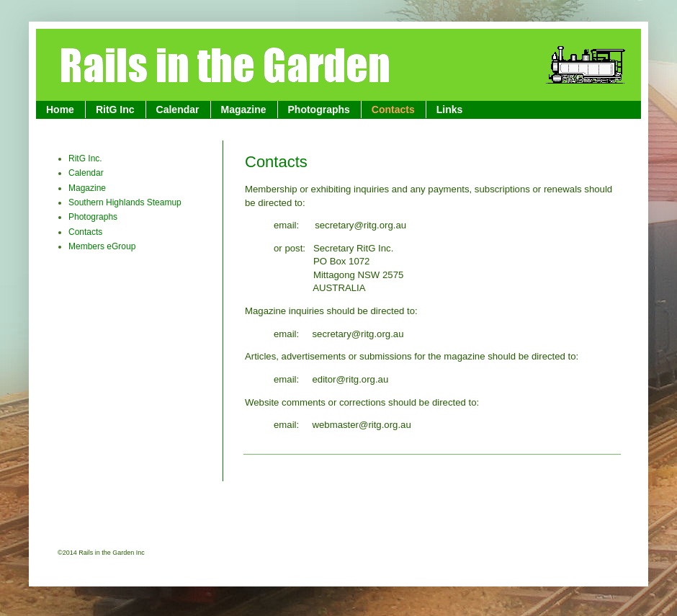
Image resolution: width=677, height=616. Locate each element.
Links (450, 110)
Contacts (393, 110)
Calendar (178, 110)
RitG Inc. (85, 159)
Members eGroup (102, 246)
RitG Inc (115, 110)
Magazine (244, 110)
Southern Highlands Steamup (125, 202)
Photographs (319, 110)
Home (60, 110)
